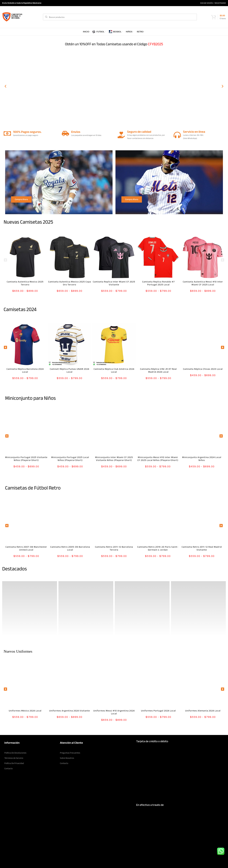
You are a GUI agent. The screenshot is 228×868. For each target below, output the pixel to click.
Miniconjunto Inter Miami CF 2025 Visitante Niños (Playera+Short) (114, 459)
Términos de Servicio (14, 758)
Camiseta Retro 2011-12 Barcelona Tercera (114, 548)
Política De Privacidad (14, 763)
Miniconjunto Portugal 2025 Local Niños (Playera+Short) (70, 459)
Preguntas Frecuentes (70, 753)
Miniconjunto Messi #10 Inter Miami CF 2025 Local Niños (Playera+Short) (158, 459)
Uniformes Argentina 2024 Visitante (70, 711)
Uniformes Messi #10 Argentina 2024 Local (114, 712)
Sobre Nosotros (67, 758)
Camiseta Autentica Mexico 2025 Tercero (25, 283)
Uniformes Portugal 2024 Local (158, 711)
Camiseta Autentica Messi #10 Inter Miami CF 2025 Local (203, 283)
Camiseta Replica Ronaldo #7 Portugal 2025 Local (158, 283)
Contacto (9, 769)
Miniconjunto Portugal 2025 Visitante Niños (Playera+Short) (26, 459)
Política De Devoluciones (15, 753)
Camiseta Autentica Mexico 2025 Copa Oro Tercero (70, 283)
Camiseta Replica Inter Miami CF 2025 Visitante (114, 283)
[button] (5, 86)
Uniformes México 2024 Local (25, 711)
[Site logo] (12, 17)
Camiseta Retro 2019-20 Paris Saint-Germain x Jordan (158, 548)
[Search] (120, 17)
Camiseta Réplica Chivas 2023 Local (203, 369)
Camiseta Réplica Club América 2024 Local (114, 370)
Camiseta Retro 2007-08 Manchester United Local (26, 548)
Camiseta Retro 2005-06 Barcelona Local (70, 548)
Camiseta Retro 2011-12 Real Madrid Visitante (202, 548)
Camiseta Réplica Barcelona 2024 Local (25, 370)
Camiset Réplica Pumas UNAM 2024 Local (70, 370)
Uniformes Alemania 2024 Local (203, 711)
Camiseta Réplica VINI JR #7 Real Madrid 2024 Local (158, 370)
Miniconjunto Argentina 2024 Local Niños (202, 459)
